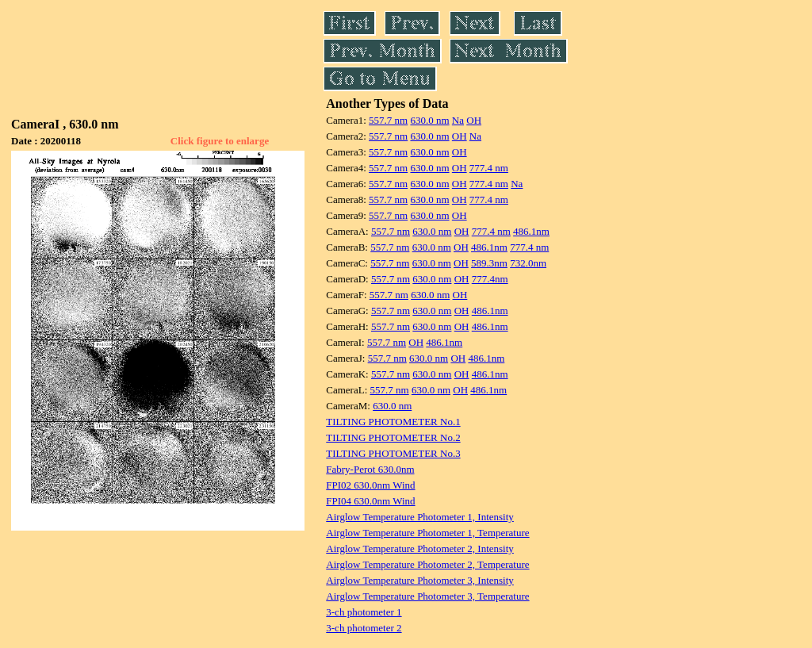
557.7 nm (388, 120)
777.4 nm (489, 168)
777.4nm (490, 279)
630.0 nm (429, 120)
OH (474, 120)
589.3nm (489, 263)
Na (458, 120)
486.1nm (531, 231)
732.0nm (528, 263)
